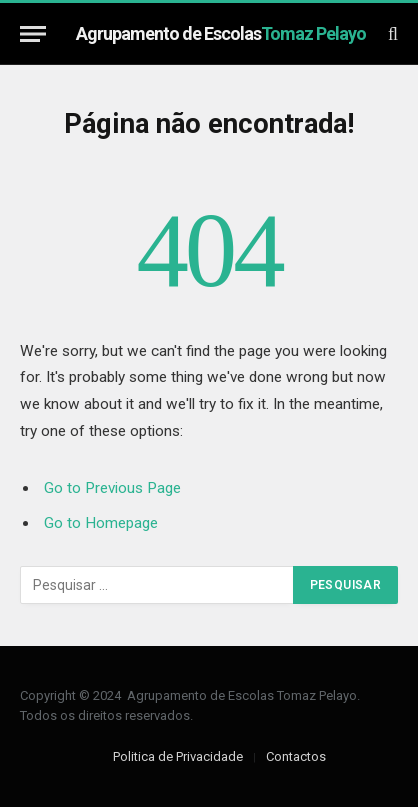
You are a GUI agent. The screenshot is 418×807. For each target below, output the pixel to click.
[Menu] (33, 33)
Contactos (296, 756)
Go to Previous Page (112, 488)
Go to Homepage (101, 523)
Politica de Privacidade (178, 756)
